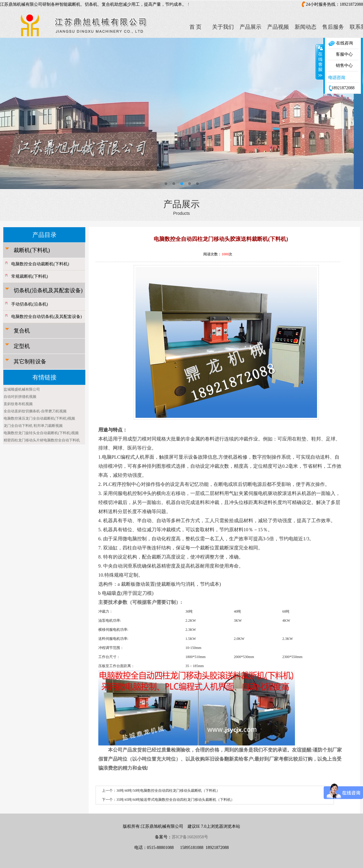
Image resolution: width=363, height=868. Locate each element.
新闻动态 (306, 27)
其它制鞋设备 (30, 362)
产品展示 (250, 27)
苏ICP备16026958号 (190, 837)
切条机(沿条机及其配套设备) (48, 290)
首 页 (196, 27)
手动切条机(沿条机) (29, 304)
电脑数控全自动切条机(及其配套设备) (46, 317)
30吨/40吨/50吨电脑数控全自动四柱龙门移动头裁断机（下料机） (168, 791)
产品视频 (278, 27)
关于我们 (223, 27)
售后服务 (333, 27)
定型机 (22, 346)
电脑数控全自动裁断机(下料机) (40, 264)
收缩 (320, 62)
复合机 (22, 331)
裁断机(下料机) (32, 250)
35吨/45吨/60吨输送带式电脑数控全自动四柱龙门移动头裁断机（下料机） (176, 800)
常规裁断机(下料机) (29, 276)
